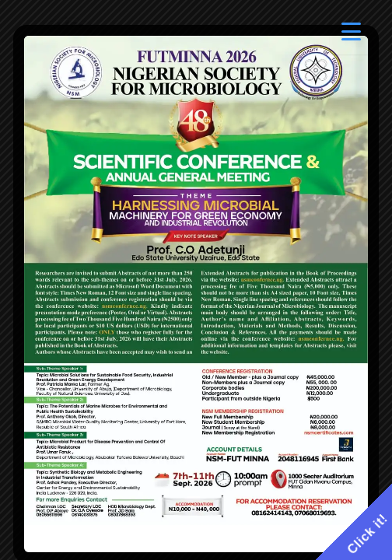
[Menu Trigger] (351, 33)
